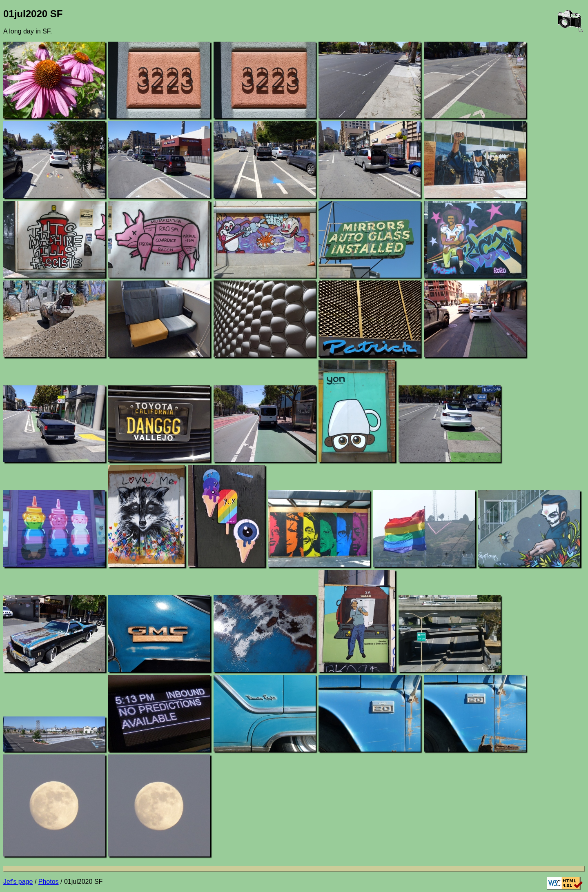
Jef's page (18, 882)
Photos (49, 882)
